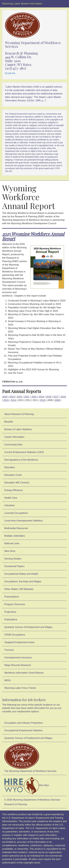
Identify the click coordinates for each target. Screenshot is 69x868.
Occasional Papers (14, 566)
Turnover (9, 650)
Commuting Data (13, 445)
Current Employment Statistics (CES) (24, 452)
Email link (10, 73)
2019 (41, 397)
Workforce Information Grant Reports (24, 673)
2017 (56, 397)
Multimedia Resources (16, 528)
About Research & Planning (19, 414)
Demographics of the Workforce (21, 460)
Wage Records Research (18, 665)
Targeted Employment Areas (19, 642)
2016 (63, 397)
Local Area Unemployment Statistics (24, 521)
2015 (6, 400)
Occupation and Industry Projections (24, 723)
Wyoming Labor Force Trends (20, 688)
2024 (5, 397)
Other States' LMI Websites (19, 589)
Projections (10, 612)
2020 (34, 397)
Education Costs (13, 475)
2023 (12, 397)
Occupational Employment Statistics (23, 730)
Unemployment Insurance (18, 658)
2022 (19, 397)
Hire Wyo (27, 785)
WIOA (8, 680)
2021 (27, 397)
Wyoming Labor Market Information (22, 4)
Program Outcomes (15, 604)
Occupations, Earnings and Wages (23, 581)
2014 (13, 400)
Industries (10, 505)
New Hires (10, 551)
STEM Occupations (15, 635)
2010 (43, 400)
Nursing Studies (13, 559)
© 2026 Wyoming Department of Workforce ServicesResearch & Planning (32, 802)
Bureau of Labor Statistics (18, 429)
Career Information (14, 437)
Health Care (11, 498)
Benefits (9, 422)
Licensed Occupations (16, 513)
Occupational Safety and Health (21, 574)
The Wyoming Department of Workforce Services (30, 758)
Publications (11, 619)
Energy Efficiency (14, 490)
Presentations (12, 597)
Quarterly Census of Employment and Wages (28, 627)
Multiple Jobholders (15, 536)
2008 (57, 400)
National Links (12, 543)
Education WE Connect (17, 483)
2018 (49, 397)
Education (10, 467)
